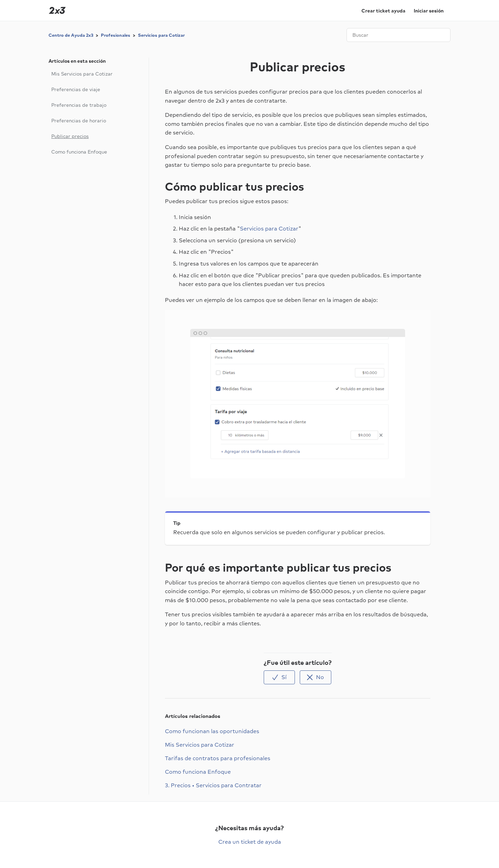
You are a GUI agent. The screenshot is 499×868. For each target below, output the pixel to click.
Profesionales (116, 35)
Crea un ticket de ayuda (250, 842)
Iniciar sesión (429, 11)
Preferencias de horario (79, 121)
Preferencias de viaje (76, 89)
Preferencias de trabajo (79, 105)
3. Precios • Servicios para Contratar (213, 785)
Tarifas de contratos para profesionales (218, 758)
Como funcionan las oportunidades (212, 731)
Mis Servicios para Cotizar (82, 74)
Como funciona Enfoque (79, 152)
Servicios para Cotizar (161, 35)
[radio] (279, 677)
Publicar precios (70, 136)
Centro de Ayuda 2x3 (71, 35)
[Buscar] (399, 35)
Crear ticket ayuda (383, 11)
